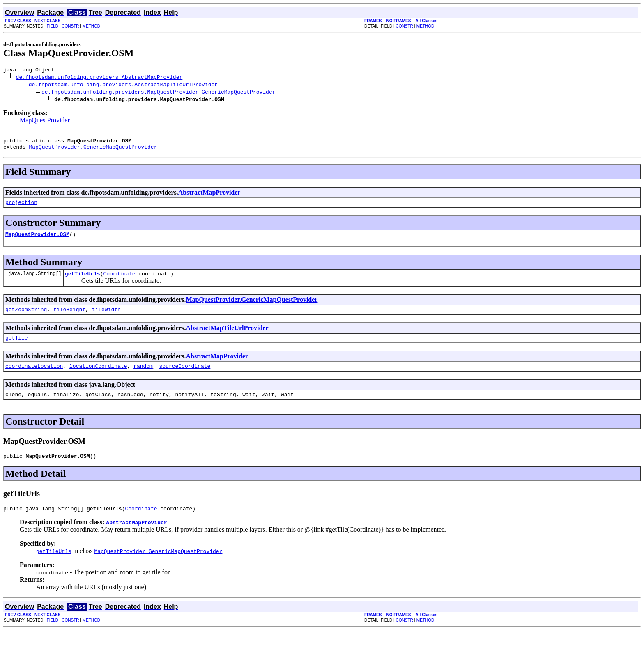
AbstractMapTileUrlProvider (227, 336)
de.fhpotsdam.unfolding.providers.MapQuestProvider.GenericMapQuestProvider (158, 93)
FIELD (53, 26)
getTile (17, 347)
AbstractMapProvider (209, 196)
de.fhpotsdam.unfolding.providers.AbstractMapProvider (99, 78)
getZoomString (26, 318)
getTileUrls (83, 281)
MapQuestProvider (45, 121)
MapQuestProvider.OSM (37, 240)
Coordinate (119, 281)
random (143, 377)
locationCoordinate (98, 377)
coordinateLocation (34, 377)
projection (21, 207)
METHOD (91, 26)
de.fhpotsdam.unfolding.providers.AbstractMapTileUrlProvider (123, 85)
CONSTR (70, 26)
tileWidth (106, 318)
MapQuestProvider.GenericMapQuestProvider (93, 150)
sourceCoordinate (185, 377)
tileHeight (69, 318)
